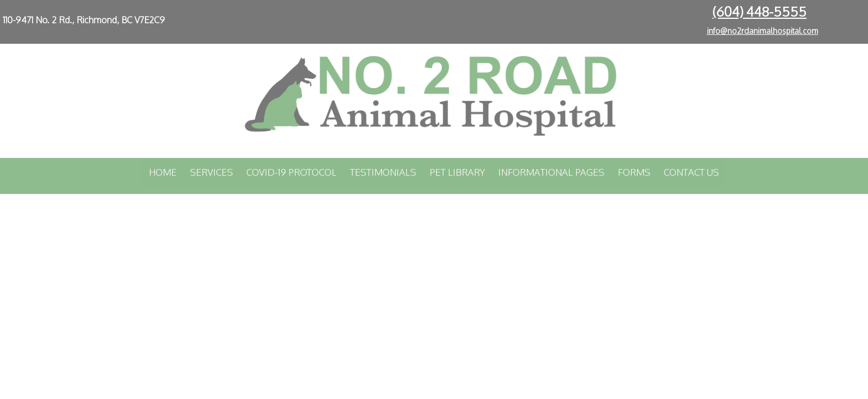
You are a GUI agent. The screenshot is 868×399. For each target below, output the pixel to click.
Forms (634, 172)
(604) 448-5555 (759, 11)
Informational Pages (551, 172)
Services (211, 172)
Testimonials (383, 172)
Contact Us (691, 172)
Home (163, 172)
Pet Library (457, 172)
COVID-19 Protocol (291, 172)
